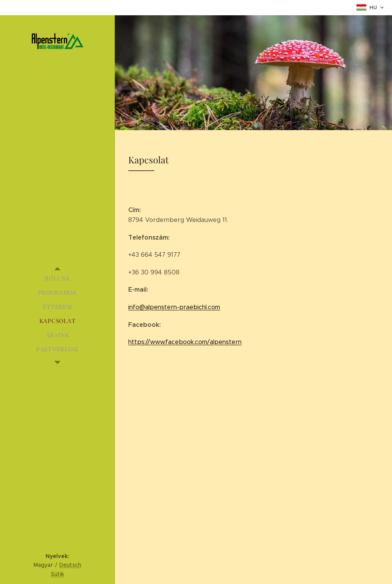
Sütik (57, 574)
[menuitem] (57, 278)
